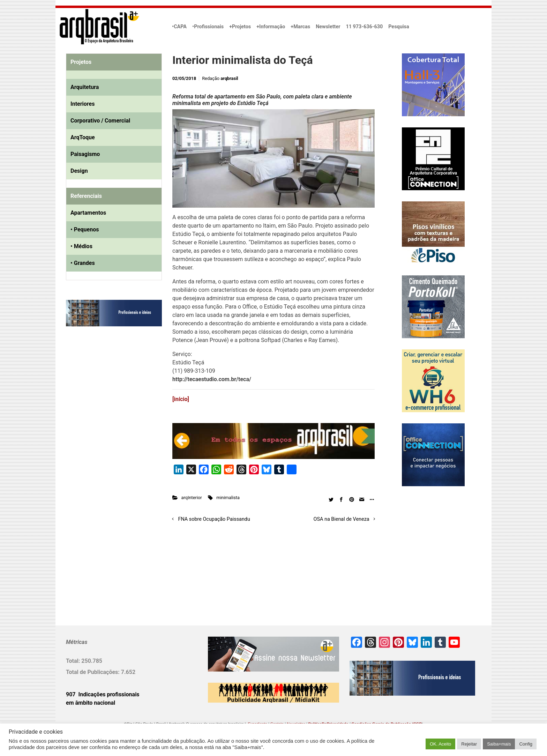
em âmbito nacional (91, 703)
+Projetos (240, 27)
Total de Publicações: (93, 672)
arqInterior (192, 498)
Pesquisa (399, 27)
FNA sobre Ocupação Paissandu (214, 519)
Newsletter (328, 27)
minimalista (228, 498)
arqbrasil (229, 78)
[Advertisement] (110, 403)
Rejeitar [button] (469, 744)
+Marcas (300, 27)
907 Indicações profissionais (103, 694)
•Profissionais (208, 27)
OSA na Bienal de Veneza (342, 519)
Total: (74, 661)
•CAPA (179, 27)
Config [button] (526, 744)
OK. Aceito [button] (440, 744)
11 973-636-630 (364, 27)
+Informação (271, 27)
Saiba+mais (499, 744)
